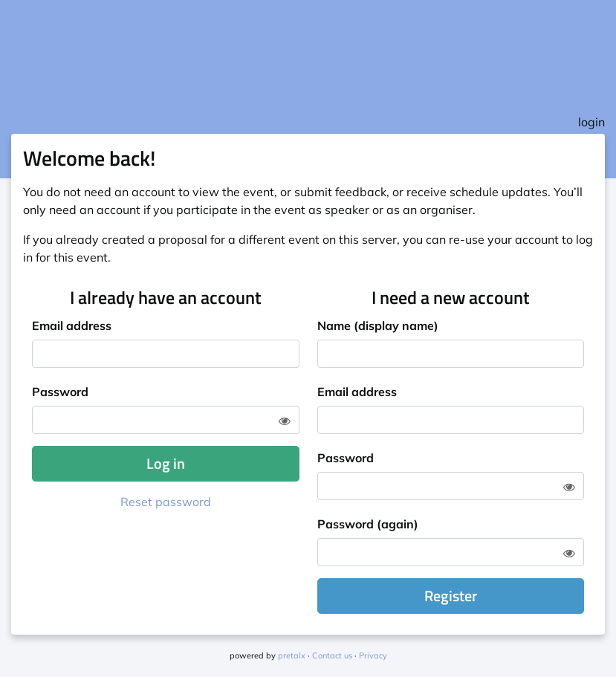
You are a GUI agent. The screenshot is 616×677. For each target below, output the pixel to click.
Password (60, 392)
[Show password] (285, 421)
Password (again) (368, 524)
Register (451, 596)
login (591, 122)
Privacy (373, 655)
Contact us (332, 655)
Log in (166, 463)
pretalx (292, 655)
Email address (72, 325)
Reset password (166, 502)
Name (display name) (378, 325)
